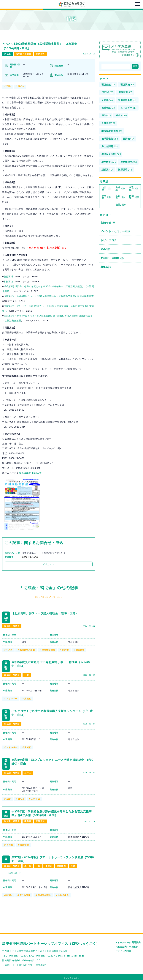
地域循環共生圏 (27, 649)
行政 (73, 865)
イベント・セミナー (115, 232)
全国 (121, 205)
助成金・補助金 (23, 54)
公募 (105, 250)
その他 (10, 844)
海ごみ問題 (25, 894)
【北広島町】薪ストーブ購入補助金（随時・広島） (47, 613)
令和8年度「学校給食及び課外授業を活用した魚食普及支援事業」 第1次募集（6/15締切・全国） (53, 812)
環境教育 (109, 162)
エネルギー (12, 698)
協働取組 (108, 108)
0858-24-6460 (30, 557)
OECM (108, 93)
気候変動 (126, 93)
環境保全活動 (48, 649)
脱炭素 (65, 649)
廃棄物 (129, 139)
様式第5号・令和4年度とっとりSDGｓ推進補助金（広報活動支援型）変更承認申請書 (49, 296)
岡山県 (134, 197)
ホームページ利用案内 (129, 942)
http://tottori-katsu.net (30, 473)
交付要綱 (8, 277)
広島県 (120, 197)
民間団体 (40, 54)
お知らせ (108, 223)
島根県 (120, 189)
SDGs (21, 86)
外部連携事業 (127, 100)
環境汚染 (127, 85)
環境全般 (108, 85)
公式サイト (49, 564)
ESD (8, 86)
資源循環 (80, 649)
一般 (27, 675)
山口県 (106, 189)
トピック (108, 241)
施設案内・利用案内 (128, 946)
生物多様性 (63, 894)
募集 (106, 268)
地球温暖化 (110, 139)
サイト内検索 (124, 950)
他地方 (107, 197)
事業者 (28, 821)
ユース (28, 772)
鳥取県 (8, 54)
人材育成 (35, 798)
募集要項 (8, 281)
